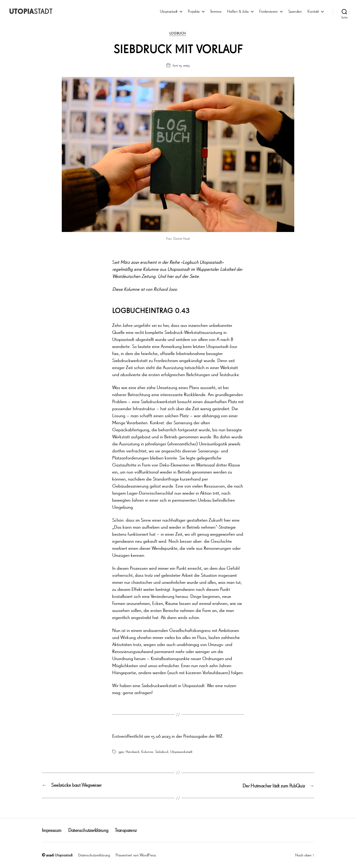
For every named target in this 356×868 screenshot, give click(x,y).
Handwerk (133, 752)
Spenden (295, 11)
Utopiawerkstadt (181, 752)
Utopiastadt (169, 11)
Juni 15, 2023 (181, 66)
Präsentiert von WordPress (138, 855)
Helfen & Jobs (238, 11)
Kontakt (313, 11)
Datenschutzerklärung (92, 830)
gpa (121, 752)
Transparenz (132, 830)
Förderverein (268, 11)
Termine (216, 11)
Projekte (194, 11)
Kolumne (147, 752)
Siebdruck (162, 752)
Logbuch (178, 34)
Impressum (52, 830)
